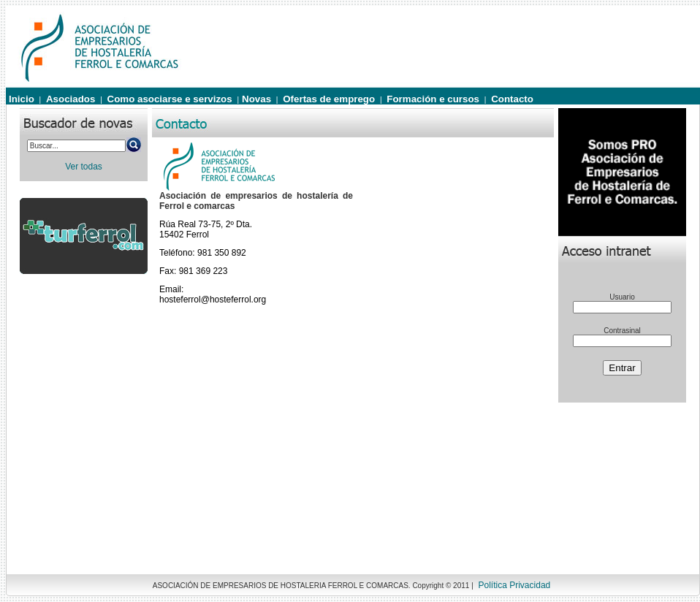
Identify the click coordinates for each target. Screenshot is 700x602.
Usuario (622, 297)
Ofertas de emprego (329, 99)
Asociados (71, 99)
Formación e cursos (433, 99)
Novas (256, 99)
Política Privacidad (515, 585)
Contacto (512, 99)
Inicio (22, 99)
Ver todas (84, 167)
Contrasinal (622, 331)
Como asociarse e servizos (170, 99)
